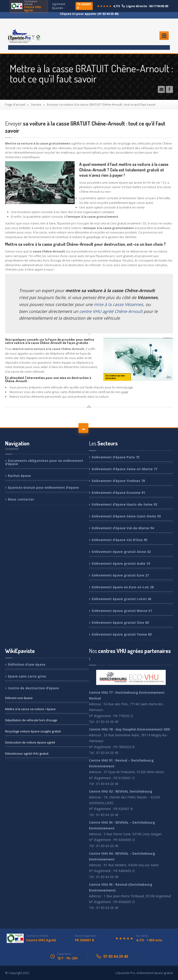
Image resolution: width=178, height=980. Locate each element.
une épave (19, 698)
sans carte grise (27, 676)
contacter (21, 499)
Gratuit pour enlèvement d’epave (43, 487)
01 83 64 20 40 (116, 956)
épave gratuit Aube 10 (121, 563)
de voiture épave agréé (30, 742)
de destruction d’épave (33, 688)
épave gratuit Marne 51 (122, 611)
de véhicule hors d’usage (31, 720)
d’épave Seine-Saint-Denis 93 (126, 516)
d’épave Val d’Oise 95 (120, 540)
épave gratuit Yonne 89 (122, 634)
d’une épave (27, 665)
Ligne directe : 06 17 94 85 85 (145, 6)
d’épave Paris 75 (116, 457)
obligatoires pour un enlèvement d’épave (44, 462)
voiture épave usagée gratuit (33, 731)
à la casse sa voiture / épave (30, 709)
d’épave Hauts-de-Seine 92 (124, 504)
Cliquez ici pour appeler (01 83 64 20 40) (89, 14)
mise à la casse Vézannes (119, 304)
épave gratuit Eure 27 (120, 575)
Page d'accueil (15, 104)
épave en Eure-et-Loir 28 (123, 587)
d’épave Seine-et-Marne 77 (125, 469)
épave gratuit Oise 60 (120, 622)
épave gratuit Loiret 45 (122, 599)
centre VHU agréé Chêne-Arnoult (111, 311)
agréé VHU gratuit (27, 753)
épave (19, 476)
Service (36, 104)
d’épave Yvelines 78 (118, 481)
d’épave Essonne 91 (118, 493)
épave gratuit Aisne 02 (121, 552)
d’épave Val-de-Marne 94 (123, 528)
